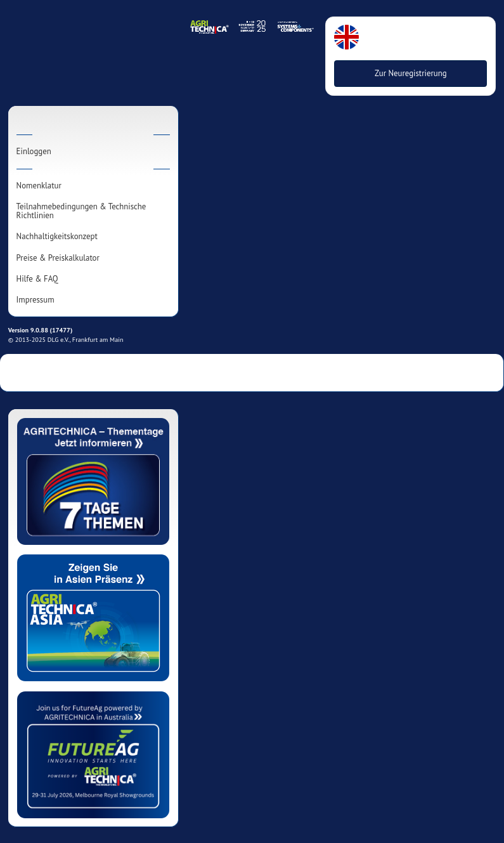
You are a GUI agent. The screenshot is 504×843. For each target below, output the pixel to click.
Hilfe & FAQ (37, 279)
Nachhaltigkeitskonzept (57, 237)
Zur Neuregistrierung (411, 73)
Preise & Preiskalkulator (58, 258)
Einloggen (34, 152)
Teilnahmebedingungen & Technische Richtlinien (81, 211)
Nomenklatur (39, 186)
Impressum (36, 300)
